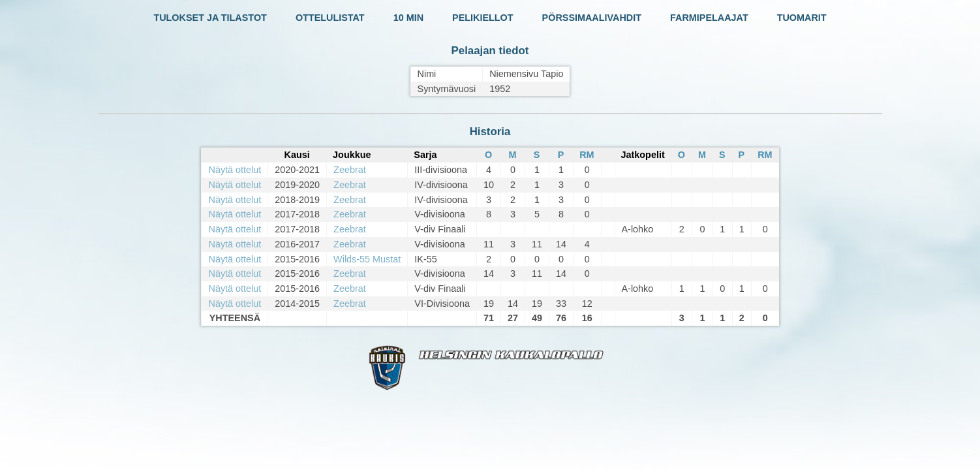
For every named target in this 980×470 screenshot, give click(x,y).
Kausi (297, 155)
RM (587, 155)
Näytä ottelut (235, 170)
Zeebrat (350, 170)
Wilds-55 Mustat (367, 259)
